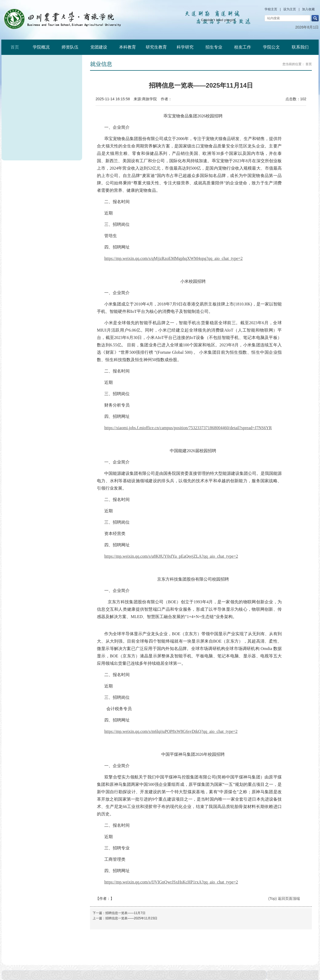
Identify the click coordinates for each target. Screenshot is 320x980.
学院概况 (41, 47)
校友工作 (243, 47)
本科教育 (128, 47)
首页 (15, 47)
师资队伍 (70, 47)
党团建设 (99, 47)
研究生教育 (156, 47)
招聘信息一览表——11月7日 (125, 913)
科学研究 (185, 47)
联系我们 (300, 47)
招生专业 (214, 47)
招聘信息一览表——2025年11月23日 (131, 918)
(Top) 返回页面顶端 (284, 898)
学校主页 (271, 9)
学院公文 (271, 47)
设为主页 (290, 9)
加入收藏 (308, 9)
